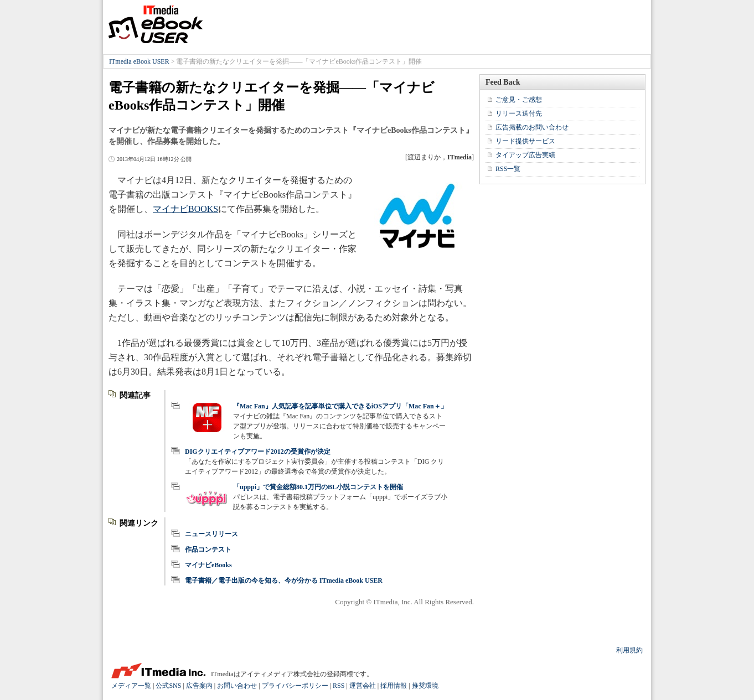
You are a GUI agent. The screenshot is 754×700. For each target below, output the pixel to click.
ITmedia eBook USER (156, 24)
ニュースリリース (211, 534)
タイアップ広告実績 (525, 155)
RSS (339, 686)
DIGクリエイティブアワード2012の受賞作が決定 (258, 452)
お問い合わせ (237, 686)
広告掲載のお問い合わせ (532, 127)
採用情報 (394, 686)
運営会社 (363, 686)
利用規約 (629, 650)
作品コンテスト (208, 549)
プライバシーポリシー (295, 686)
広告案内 (199, 686)
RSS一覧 (508, 169)
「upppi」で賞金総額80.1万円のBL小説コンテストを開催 (318, 487)
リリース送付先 (519, 113)
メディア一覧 (131, 686)
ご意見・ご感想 (519, 100)
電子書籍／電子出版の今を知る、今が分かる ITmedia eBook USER (284, 580)
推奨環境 (425, 686)
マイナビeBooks (208, 565)
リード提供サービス (525, 141)
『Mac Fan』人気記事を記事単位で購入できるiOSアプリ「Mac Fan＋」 (340, 406)
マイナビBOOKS (185, 209)
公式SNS (168, 686)
